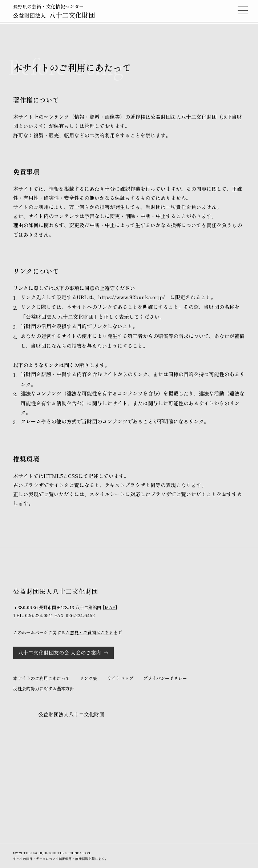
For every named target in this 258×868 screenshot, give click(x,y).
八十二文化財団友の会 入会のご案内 (60, 652)
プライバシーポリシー (165, 678)
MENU (243, 10)
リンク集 (88, 678)
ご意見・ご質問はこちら (89, 632)
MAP (110, 607)
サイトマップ (120, 678)
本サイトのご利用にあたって (41, 678)
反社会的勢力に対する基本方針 (44, 688)
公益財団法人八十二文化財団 (71, 714)
